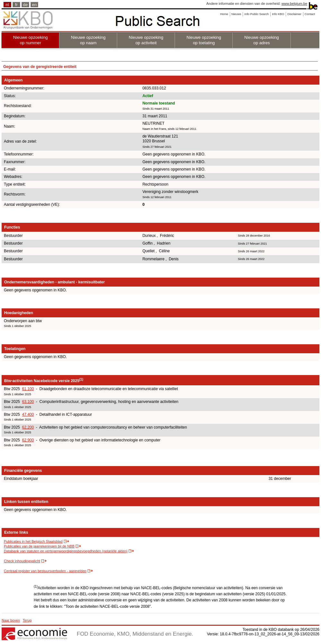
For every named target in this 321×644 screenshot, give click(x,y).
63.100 (28, 402)
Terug (27, 620)
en (35, 5)
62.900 (28, 440)
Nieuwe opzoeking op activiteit (146, 40)
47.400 (28, 414)
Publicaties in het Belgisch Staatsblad (33, 541)
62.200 (28, 427)
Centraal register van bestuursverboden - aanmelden (45, 571)
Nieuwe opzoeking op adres (262, 40)
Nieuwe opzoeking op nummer (30, 40)
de (26, 5)
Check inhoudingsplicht (22, 561)
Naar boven (11, 620)
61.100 (28, 389)
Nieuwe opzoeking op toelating (204, 40)
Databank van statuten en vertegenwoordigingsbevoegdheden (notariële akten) (66, 551)
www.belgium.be (294, 4)
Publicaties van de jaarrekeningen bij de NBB (39, 546)
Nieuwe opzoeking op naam (88, 40)
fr (16, 5)
